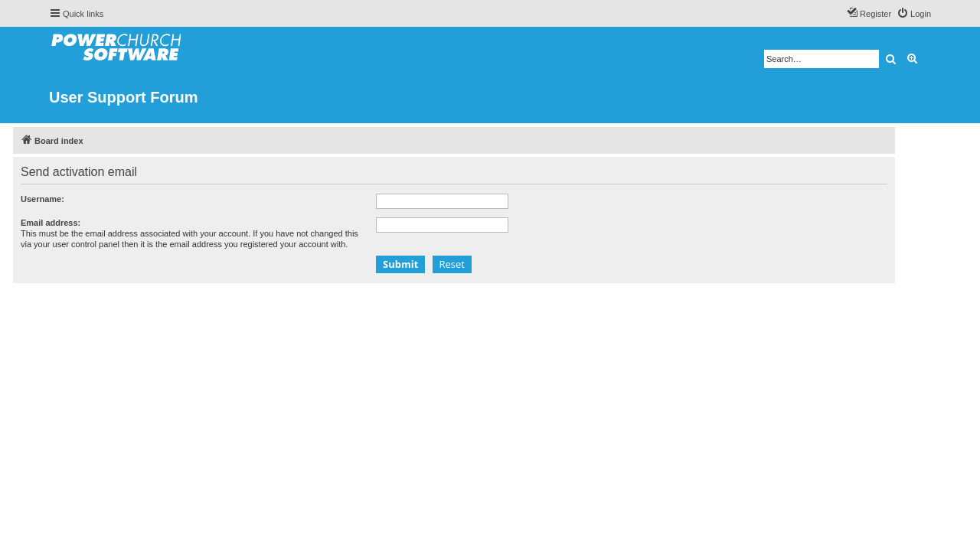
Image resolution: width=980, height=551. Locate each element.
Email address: (87, 223)
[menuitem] (914, 14)
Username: (78, 199)
